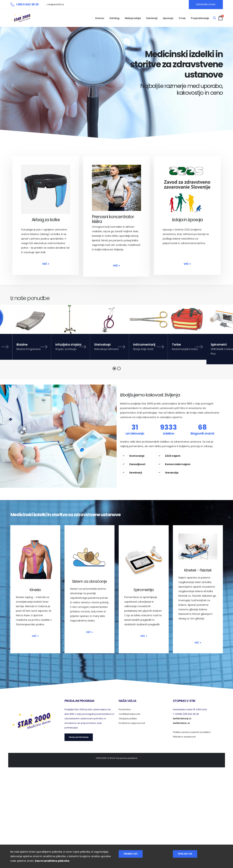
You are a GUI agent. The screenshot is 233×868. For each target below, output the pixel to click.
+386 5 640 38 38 (27, 4)
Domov (100, 18)
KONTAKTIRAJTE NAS (206, 4)
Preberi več (131, 854)
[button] (114, 368)
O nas (182, 18)
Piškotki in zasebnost (184, 737)
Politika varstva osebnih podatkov (192, 732)
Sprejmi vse (185, 854)
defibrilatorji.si (182, 719)
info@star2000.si (56, 4)
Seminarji (152, 18)
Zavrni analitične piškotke (52, 861)
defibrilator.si (181, 723)
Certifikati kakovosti (129, 714)
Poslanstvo (125, 709)
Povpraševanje (200, 18)
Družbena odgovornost (132, 723)
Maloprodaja (133, 18)
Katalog (114, 18)
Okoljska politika (128, 719)
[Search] (214, 18)
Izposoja (168, 18)
